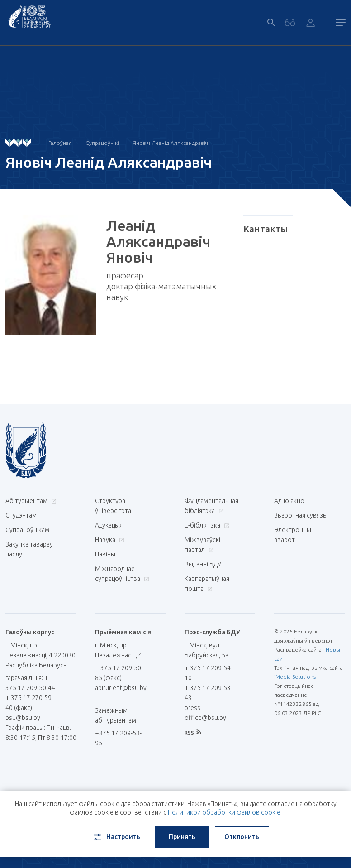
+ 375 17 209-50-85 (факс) (119, 673)
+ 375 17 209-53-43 (209, 693)
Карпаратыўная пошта (207, 584)
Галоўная (60, 143)
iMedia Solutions (295, 677)
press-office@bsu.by (205, 713)
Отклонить (242, 837)
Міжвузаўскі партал (202, 545)
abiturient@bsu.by (121, 688)
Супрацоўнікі (102, 143)
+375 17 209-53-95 (118, 738)
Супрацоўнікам (27, 530)
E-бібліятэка (206, 525)
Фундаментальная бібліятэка (211, 506)
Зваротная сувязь (300, 515)
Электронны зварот (293, 535)
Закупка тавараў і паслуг (31, 549)
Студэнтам (21, 515)
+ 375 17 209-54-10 (209, 673)
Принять (182, 837)
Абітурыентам (30, 501)
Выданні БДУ (203, 564)
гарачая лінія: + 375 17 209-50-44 (30, 683)
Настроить (116, 837)
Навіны (105, 554)
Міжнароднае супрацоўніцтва (122, 574)
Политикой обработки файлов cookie (224, 812)
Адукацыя (109, 525)
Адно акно (289, 501)
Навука (109, 540)
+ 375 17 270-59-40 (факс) (29, 703)
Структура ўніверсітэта (113, 506)
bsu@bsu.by (23, 718)
